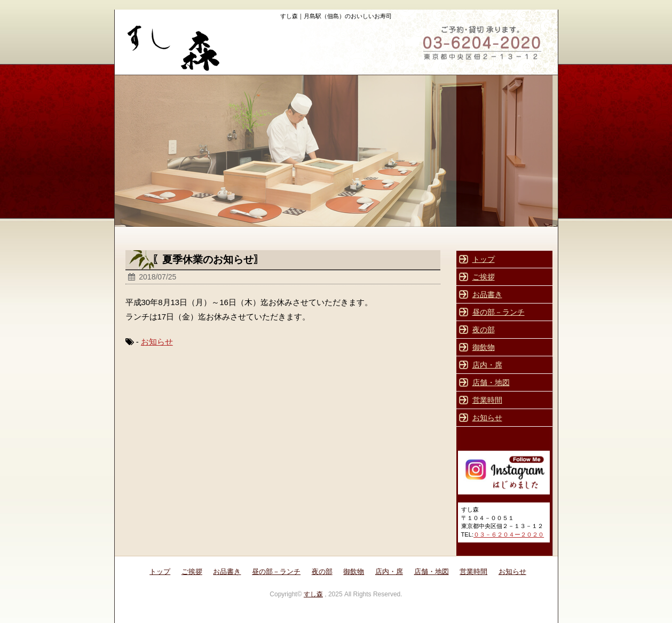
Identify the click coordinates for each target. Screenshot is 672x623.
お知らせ (157, 342)
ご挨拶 (484, 277)
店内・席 (487, 365)
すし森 (313, 594)
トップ (484, 259)
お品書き (487, 294)
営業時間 (487, 400)
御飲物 (484, 347)
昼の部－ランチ (499, 312)
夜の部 (484, 330)
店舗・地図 (491, 382)
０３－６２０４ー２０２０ (509, 534)
